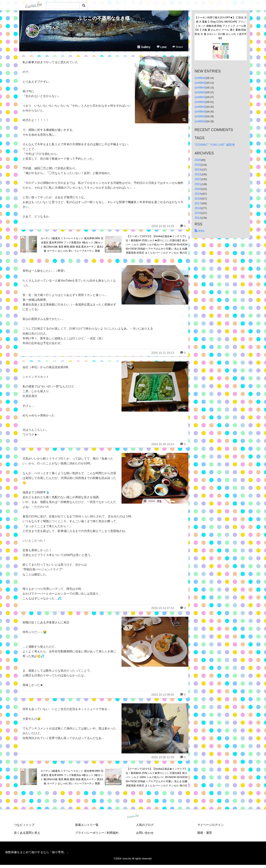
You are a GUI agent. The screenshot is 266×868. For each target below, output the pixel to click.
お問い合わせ (145, 833)
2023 (198, 174)
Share (178, 47)
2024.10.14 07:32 (163, 608)
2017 (198, 203)
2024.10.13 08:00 (163, 695)
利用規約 (113, 833)
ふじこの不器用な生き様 (104, 18)
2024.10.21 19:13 (163, 353)
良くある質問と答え (27, 833)
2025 (198, 165)
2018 (198, 198)
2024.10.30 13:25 (163, 226)
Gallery (144, 47)
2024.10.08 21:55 (163, 757)
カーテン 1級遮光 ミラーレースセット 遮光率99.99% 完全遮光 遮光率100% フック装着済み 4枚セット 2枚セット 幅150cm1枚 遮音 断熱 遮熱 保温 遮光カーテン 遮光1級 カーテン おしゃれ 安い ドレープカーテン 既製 (72, 244)
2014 (198, 218)
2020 (198, 189)
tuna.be (133, 816)
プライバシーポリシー (90, 833)
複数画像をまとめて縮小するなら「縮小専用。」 (37, 852)
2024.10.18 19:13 (163, 444)
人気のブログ (145, 825)
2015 (198, 213)
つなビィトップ (24, 825)
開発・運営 (205, 833)
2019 (198, 194)
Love (162, 47)
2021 (198, 184)
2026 (198, 160)
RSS (199, 231)
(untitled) (200, 78)
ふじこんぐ (51, 27)
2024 (198, 169)
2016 (198, 208)
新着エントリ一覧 (87, 825)
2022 (198, 179)
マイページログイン (210, 825)
